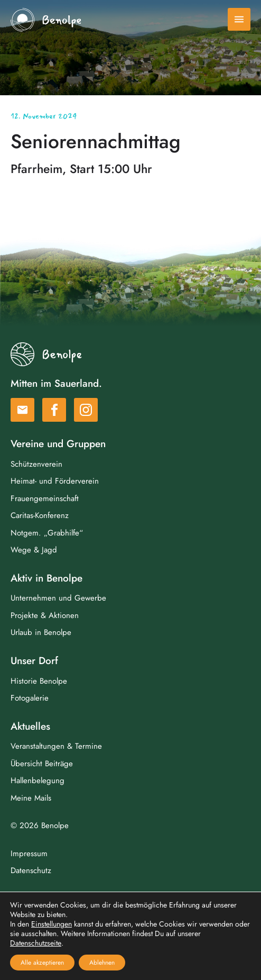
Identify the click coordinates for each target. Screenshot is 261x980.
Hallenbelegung (38, 781)
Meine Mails (31, 798)
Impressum (29, 854)
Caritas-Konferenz (40, 515)
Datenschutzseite (36, 943)
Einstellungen (52, 924)
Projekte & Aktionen (45, 615)
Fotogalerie (30, 698)
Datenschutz (31, 870)
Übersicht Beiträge (42, 764)
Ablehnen (102, 963)
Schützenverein (36, 464)
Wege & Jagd (34, 550)
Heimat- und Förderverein (55, 481)
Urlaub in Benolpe (41, 632)
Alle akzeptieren (42, 963)
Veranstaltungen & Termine (56, 746)
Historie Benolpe (39, 681)
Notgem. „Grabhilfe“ (47, 533)
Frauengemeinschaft (45, 498)
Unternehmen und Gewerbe (58, 598)
